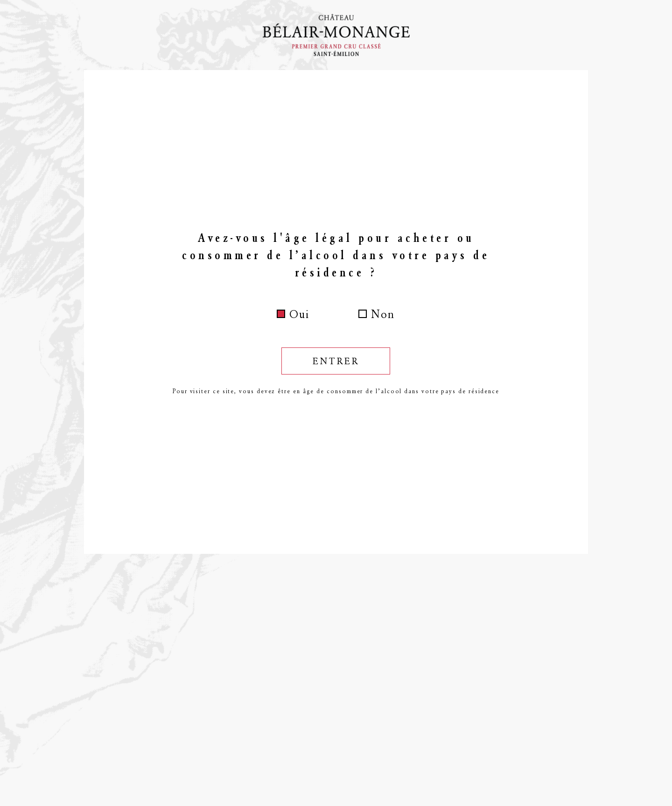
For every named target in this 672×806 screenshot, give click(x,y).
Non (383, 314)
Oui (299, 314)
